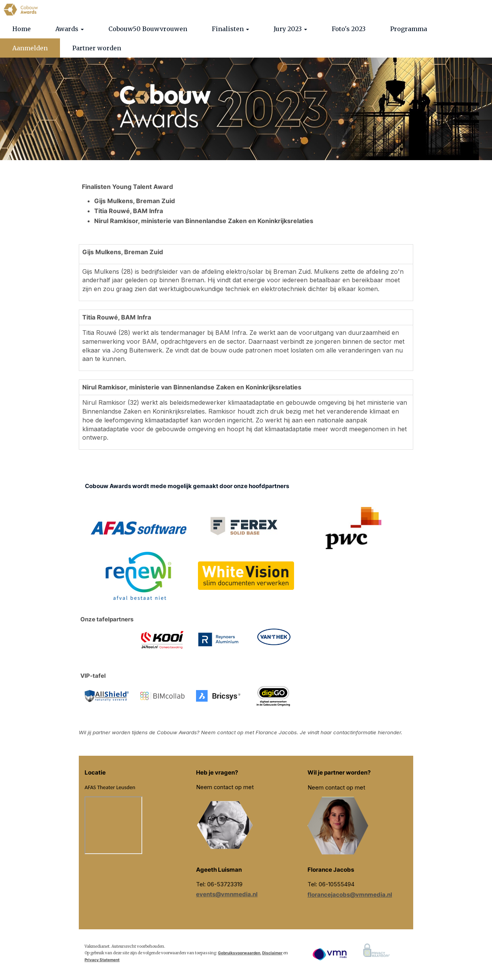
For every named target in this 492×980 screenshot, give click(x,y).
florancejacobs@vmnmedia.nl (350, 952)
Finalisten (230, 86)
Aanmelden (30, 106)
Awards (70, 86)
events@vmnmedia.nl (227, 952)
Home (22, 86)
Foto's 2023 (349, 86)
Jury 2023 (290, 86)
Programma (409, 86)
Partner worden (97, 106)
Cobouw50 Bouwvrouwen (148, 86)
